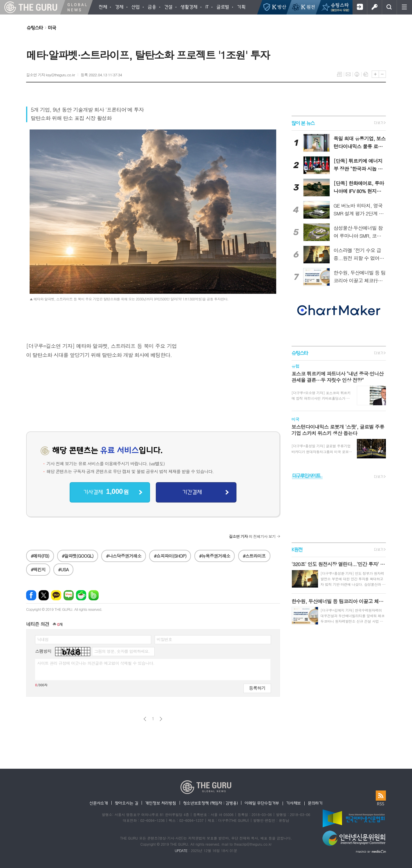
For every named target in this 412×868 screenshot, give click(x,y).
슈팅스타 (35, 28)
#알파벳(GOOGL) (78, 556)
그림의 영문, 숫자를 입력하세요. (122, 651)
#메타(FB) (40, 556)
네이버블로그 (69, 595)
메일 (348, 74)
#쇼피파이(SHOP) (170, 556)
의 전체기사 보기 (252, 536)
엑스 (44, 595)
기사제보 (293, 803)
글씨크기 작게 (382, 74)
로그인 (374, 7)
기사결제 (106, 492)
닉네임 (43, 639)
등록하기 (257, 688)
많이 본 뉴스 (303, 123)
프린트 (357, 74)
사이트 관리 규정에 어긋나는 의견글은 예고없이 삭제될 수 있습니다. (96, 663)
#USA (63, 569)
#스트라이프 (254, 556)
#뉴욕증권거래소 (215, 556)
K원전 (297, 549)
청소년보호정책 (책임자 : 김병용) (210, 803)
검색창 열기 (389, 7)
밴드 (94, 595)
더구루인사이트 (306, 475)
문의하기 (315, 803)
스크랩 (366, 74)
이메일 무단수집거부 (262, 803)
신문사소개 (99, 803)
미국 (52, 28)
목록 (339, 74)
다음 (161, 719)
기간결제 (192, 492)
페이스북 (31, 595)
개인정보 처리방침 (160, 803)
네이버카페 (81, 595)
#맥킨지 (38, 569)
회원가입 (360, 7)
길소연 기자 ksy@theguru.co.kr (50, 75)
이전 (145, 719)
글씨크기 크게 (375, 74)
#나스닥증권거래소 (123, 556)
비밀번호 (164, 639)
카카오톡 (56, 595)
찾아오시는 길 (127, 803)
